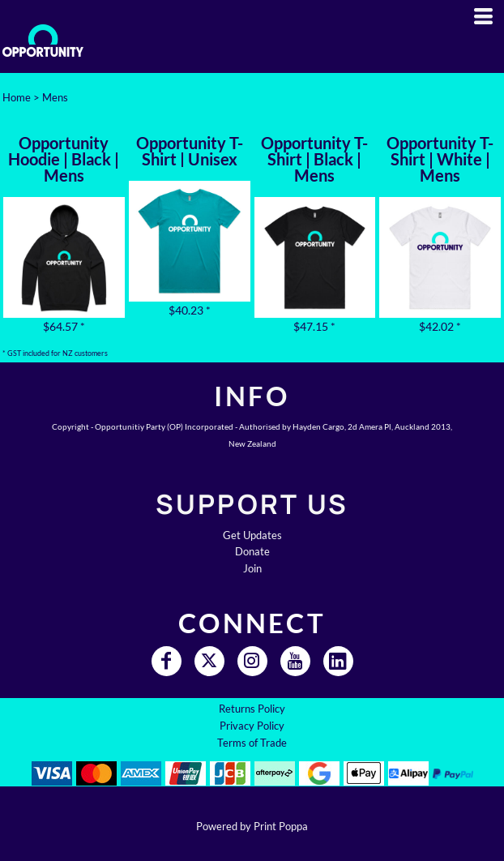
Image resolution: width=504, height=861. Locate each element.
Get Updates (252, 535)
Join (252, 568)
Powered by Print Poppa (252, 826)
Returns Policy (252, 709)
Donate (252, 551)
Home (17, 97)
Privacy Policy (252, 726)
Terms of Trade (252, 743)
